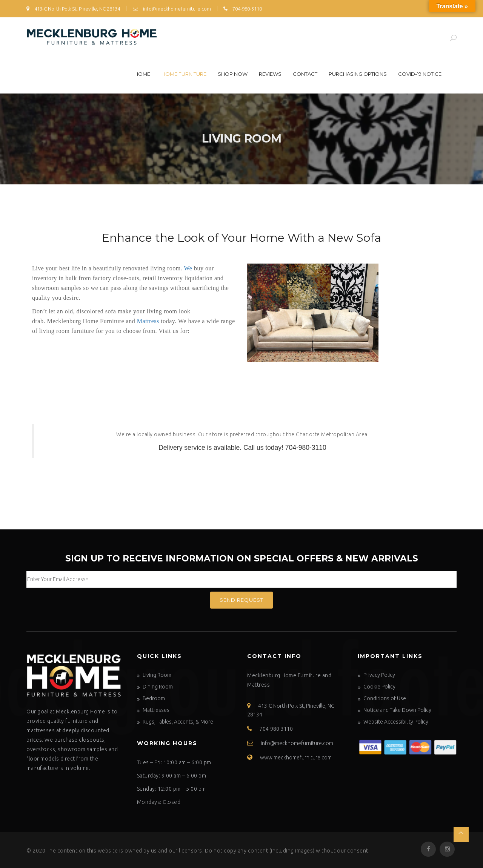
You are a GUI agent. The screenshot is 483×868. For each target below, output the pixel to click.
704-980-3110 (243, 9)
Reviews (270, 74)
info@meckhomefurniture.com (172, 9)
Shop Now (233, 74)
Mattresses (156, 710)
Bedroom (154, 698)
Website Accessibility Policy (396, 722)
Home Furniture (184, 74)
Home (142, 74)
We (188, 268)
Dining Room (158, 687)
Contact (305, 74)
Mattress (148, 321)
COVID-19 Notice (420, 74)
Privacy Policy (379, 675)
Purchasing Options (358, 74)
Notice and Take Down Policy (397, 710)
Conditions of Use (385, 698)
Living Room (157, 675)
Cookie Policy (379, 687)
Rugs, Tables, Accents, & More (178, 722)
